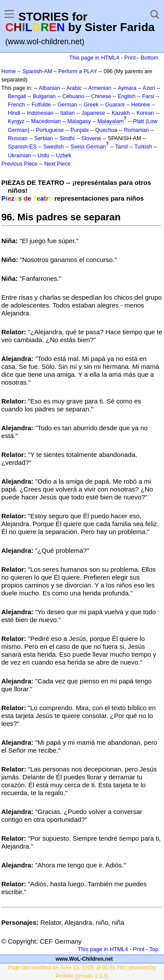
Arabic (74, 88)
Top (154, 949)
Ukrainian (19, 156)
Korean (145, 113)
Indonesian (40, 113)
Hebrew (141, 105)
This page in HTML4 (94, 58)
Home (9, 71)
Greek (91, 105)
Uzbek (64, 156)
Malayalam (111, 121)
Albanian (49, 88)
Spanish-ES (22, 147)
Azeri (149, 88)
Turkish (143, 147)
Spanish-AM (37, 71)
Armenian (99, 88)
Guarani (115, 105)
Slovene (91, 138)
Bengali (17, 96)
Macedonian (46, 121)
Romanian (137, 130)
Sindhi (67, 138)
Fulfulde (41, 105)
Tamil (121, 147)
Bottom (150, 58)
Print (130, 58)
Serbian (44, 138)
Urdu (44, 156)
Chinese (101, 96)
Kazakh (121, 113)
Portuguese (50, 130)
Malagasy (79, 121)
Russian (18, 138)
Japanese (93, 113)
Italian (68, 113)
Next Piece (57, 164)
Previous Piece (19, 164)
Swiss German (88, 147)
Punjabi (80, 130)
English (127, 96)
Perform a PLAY (78, 71)
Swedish (54, 147)
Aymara (127, 88)
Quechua (106, 130)
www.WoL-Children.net (84, 959)
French (16, 105)
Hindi (14, 113)
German (67, 105)
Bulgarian (44, 96)
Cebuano (73, 96)
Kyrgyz (16, 121)
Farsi (148, 96)
